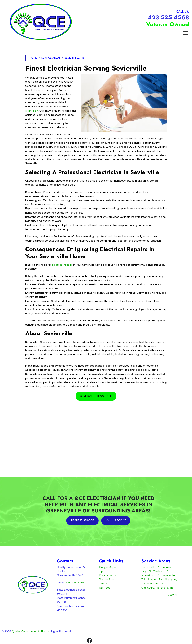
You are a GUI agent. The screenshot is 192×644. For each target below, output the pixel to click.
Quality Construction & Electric (31, 631)
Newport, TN (155, 579)
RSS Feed (105, 588)
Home (33, 58)
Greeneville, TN (151, 567)
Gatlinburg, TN (150, 588)
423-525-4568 (168, 17)
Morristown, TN (151, 575)
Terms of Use (107, 579)
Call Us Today (116, 520)
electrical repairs (62, 265)
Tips (102, 571)
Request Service (82, 520)
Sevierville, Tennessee (96, 396)
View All (173, 595)
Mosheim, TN (161, 571)
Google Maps (107, 567)
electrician (32, 111)
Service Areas (51, 58)
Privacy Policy (108, 575)
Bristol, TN (167, 588)
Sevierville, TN (74, 58)
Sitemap (104, 583)
